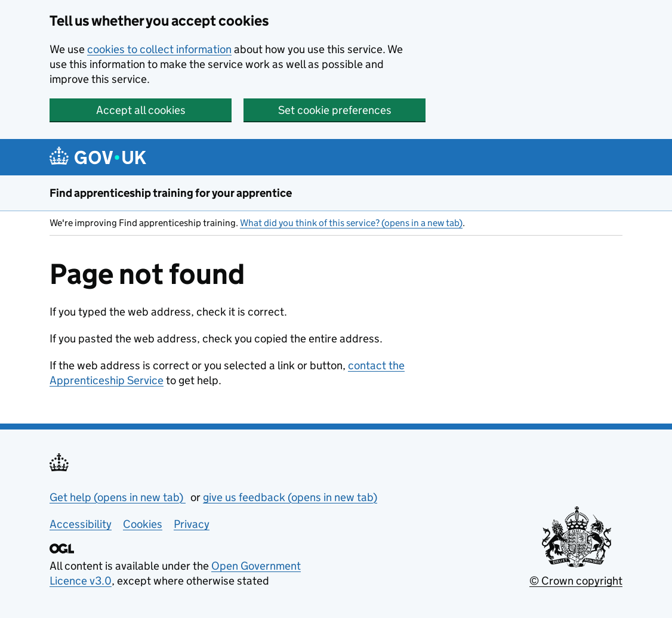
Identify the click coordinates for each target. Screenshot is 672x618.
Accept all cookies (141, 110)
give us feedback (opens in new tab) (290, 497)
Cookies (143, 524)
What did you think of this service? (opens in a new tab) (351, 223)
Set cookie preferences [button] (335, 110)
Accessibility (81, 524)
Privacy (192, 524)
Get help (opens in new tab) (118, 497)
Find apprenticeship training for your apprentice (171, 193)
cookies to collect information (159, 49)
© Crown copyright (576, 581)
